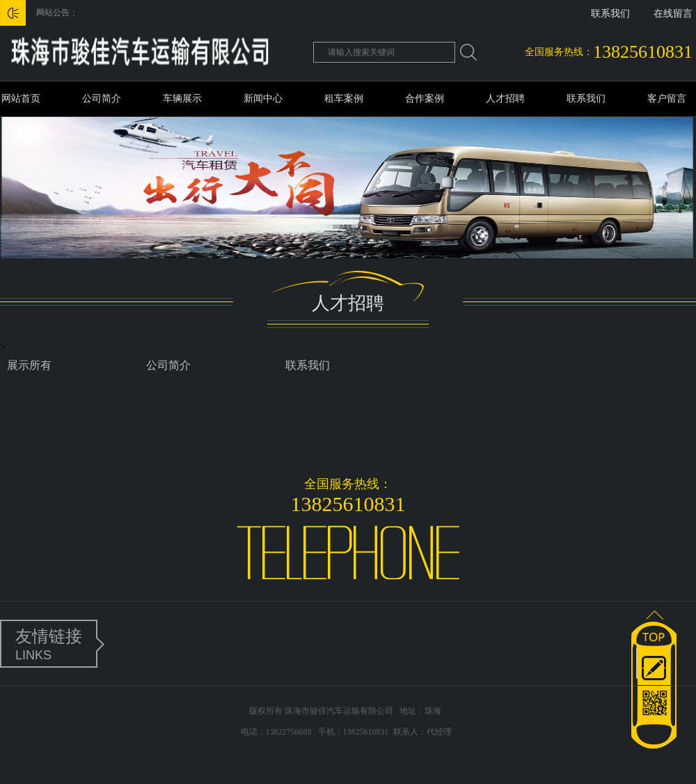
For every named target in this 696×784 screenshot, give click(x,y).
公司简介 (102, 99)
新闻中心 (263, 99)
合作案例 (425, 99)
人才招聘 (505, 99)
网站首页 (21, 99)
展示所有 (29, 365)
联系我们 (610, 14)
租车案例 (344, 99)
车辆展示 (182, 99)
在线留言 (673, 14)
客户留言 (667, 99)
